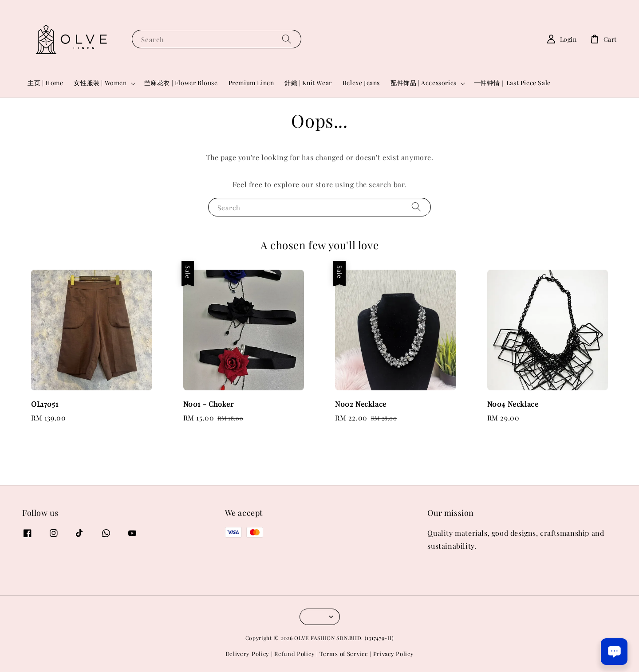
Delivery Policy (248, 654)
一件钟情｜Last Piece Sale (512, 83)
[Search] (287, 39)
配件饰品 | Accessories (424, 83)
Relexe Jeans (361, 83)
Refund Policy (294, 654)
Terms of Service (344, 654)
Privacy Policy (394, 654)
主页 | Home (45, 83)
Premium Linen (251, 83)
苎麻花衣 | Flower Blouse (181, 83)
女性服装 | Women (100, 83)
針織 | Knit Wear (308, 83)
